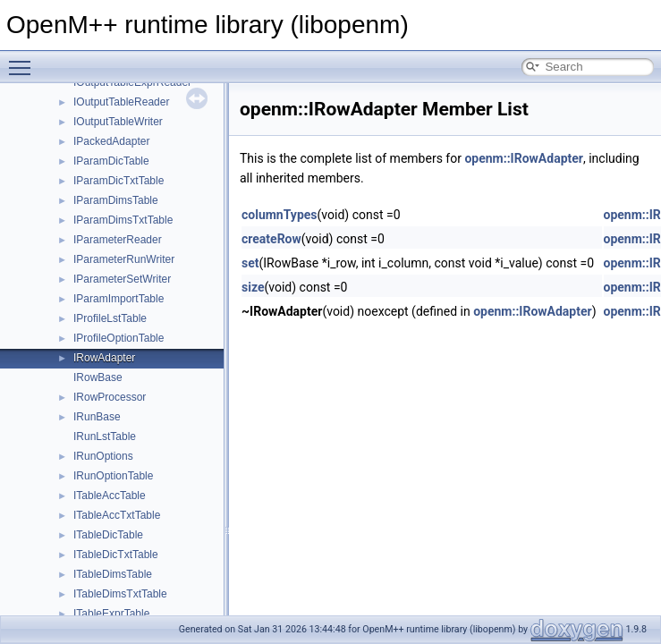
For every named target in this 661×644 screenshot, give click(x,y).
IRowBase (98, 377)
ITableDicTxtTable (116, 555)
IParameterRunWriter (124, 259)
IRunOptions (103, 456)
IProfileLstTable (110, 318)
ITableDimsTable (113, 574)
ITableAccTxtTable (117, 515)
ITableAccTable (110, 496)
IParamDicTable (111, 161)
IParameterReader (118, 240)
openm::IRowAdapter (524, 158)
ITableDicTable (108, 535)
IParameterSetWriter (122, 279)
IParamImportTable (119, 299)
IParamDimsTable (116, 200)
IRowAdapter (104, 358)
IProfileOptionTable (119, 338)
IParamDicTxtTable (119, 181)
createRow (271, 239)
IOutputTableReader (121, 102)
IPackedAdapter (111, 141)
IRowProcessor (110, 397)
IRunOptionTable (113, 476)
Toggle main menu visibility (24, 60)
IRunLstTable (105, 436)
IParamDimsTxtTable (123, 220)
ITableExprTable (111, 614)
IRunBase (97, 417)
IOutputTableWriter (118, 122)
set (250, 263)
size (253, 287)
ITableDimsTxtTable (120, 594)
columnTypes (280, 215)
